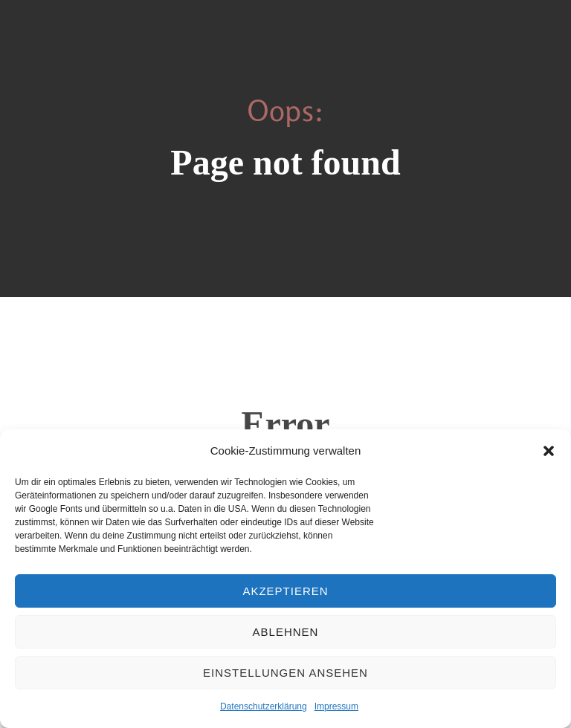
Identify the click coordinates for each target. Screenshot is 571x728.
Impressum (336, 706)
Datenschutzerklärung (264, 706)
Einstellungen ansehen (285, 673)
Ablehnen (286, 632)
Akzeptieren (285, 591)
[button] (549, 451)
